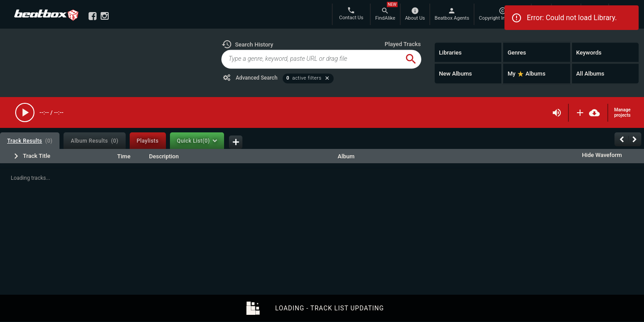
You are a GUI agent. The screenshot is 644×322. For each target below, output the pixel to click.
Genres (517, 52)
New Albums (456, 74)
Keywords (589, 52)
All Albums (590, 74)
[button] (247, 44)
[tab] (30, 141)
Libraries (451, 52)
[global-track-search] (311, 59)
